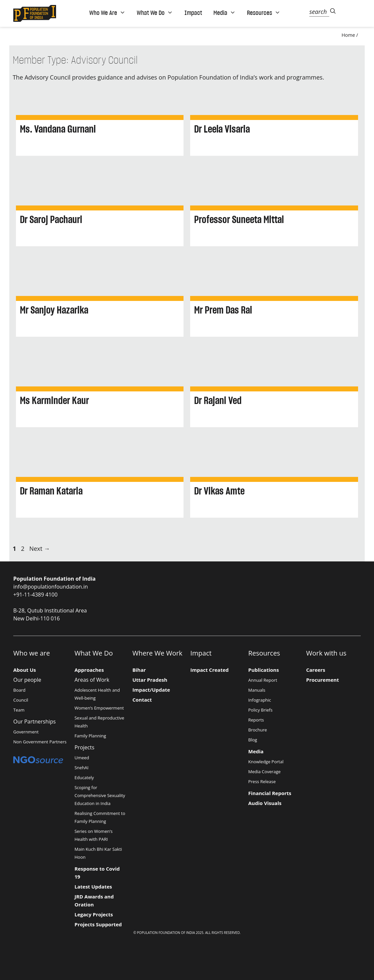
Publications (263, 670)
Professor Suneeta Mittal (239, 219)
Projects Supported (98, 924)
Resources (264, 13)
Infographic (260, 700)
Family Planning (90, 736)
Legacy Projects (94, 914)
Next (39, 548)
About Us (25, 670)
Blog (253, 740)
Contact (142, 700)
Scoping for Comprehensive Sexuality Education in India (100, 795)
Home (348, 35)
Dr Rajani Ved (218, 400)
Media (224, 13)
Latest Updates (93, 887)
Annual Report (263, 680)
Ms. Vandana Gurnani (58, 129)
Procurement (322, 680)
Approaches (89, 670)
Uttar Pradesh (150, 680)
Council (21, 700)
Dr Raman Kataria (51, 491)
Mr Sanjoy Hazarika (54, 310)
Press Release (262, 781)
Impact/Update (151, 690)
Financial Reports (270, 793)
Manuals (257, 690)
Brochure (258, 730)
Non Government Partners (40, 742)
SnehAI (81, 768)
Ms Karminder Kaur (54, 400)
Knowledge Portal (266, 762)
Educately (84, 778)
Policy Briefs (260, 710)
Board (19, 690)
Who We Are (107, 13)
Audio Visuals (265, 803)
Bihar (139, 670)
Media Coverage (264, 772)
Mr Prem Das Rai (223, 310)
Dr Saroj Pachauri (51, 219)
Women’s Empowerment (99, 708)
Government (26, 732)
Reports (256, 720)
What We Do (155, 13)
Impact (193, 13)
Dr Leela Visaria (222, 129)
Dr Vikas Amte (219, 491)
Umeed (82, 758)
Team (19, 710)
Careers (315, 670)
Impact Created (210, 670)
